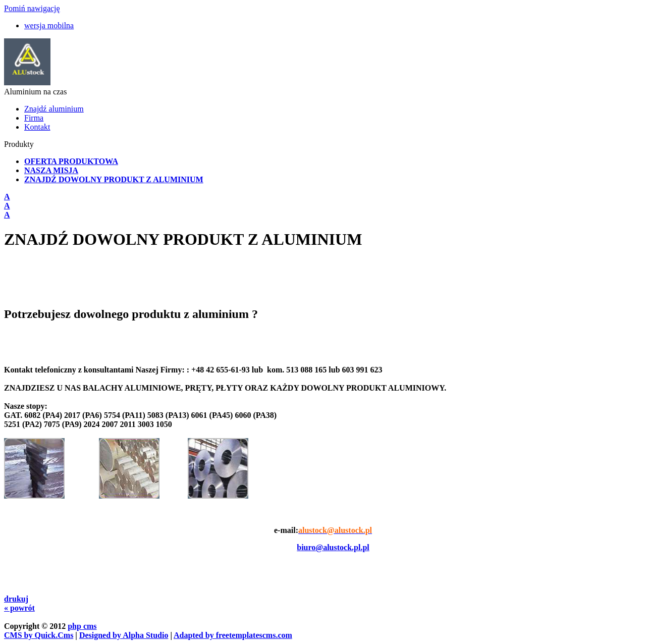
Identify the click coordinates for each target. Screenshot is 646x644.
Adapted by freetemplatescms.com (233, 635)
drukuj (16, 599)
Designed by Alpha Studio (124, 635)
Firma (34, 118)
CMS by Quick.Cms (39, 635)
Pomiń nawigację (32, 8)
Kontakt (37, 127)
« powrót (19, 608)
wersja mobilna (49, 25)
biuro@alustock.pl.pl (333, 547)
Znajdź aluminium (54, 109)
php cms (82, 626)
